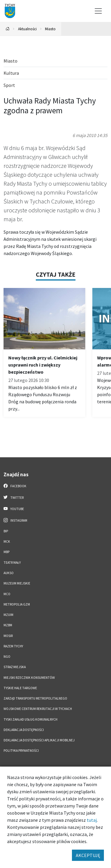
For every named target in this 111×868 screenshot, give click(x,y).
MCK (7, 541)
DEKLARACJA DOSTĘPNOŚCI (24, 730)
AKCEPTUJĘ (88, 855)
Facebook (15, 486)
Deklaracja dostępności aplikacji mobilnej (39, 740)
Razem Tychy (13, 646)
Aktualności (27, 29)
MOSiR (8, 636)
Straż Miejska (15, 667)
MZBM (8, 625)
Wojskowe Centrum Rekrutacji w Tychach (38, 709)
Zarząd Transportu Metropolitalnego (35, 698)
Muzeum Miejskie (17, 583)
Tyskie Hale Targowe (20, 688)
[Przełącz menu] (98, 11)
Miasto (50, 29)
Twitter (14, 497)
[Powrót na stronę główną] (8, 29)
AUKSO (9, 573)
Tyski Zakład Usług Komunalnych (30, 719)
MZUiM (8, 615)
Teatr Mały (12, 563)
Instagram (15, 520)
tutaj (92, 820)
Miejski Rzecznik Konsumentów (29, 678)
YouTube (14, 509)
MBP (7, 552)
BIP (6, 531)
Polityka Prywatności (21, 751)
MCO (7, 594)
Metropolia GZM (17, 604)
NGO (7, 657)
